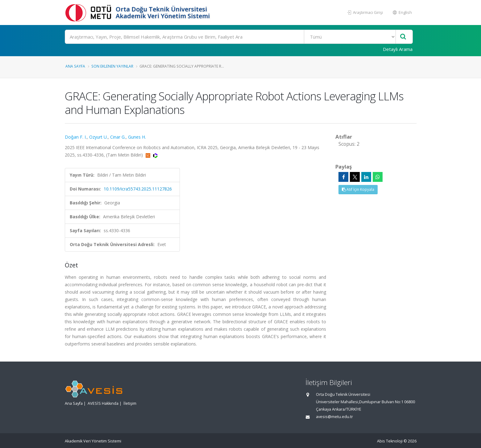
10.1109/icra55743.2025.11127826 (138, 189)
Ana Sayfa (75, 66)
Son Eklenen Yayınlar (112, 66)
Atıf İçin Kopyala (358, 189)
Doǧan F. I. (76, 137)
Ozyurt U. (98, 137)
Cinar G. (118, 137)
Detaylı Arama (398, 49)
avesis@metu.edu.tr (334, 417)
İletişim (130, 403)
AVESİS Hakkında (103, 403)
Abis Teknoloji (390, 441)
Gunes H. (137, 137)
